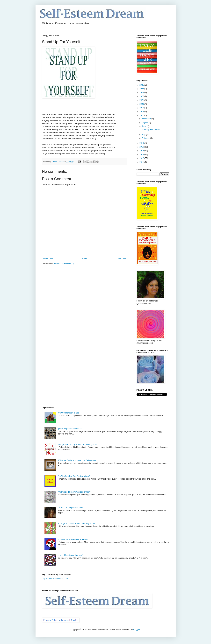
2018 (142, 112)
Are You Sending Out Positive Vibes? (74, 476)
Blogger (137, 630)
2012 (142, 158)
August (145, 123)
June (144, 126)
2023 (142, 92)
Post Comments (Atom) (64, 263)
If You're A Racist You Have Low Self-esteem (77, 460)
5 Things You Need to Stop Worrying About (76, 524)
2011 (142, 162)
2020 (142, 104)
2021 (142, 100)
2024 (142, 89)
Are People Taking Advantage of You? (74, 492)
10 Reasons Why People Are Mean (73, 539)
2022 (142, 96)
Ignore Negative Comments (70, 429)
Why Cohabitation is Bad (68, 413)
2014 (142, 151)
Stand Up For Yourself (151, 130)
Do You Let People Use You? (70, 508)
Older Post (121, 259)
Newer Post (48, 259)
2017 (142, 115)
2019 (142, 108)
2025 (142, 85)
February (146, 138)
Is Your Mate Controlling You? (70, 555)
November (147, 119)
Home (85, 259)
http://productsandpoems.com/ (55, 579)
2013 (142, 154)
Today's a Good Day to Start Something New (77, 445)
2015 (142, 147)
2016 (142, 143)
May (144, 134)
